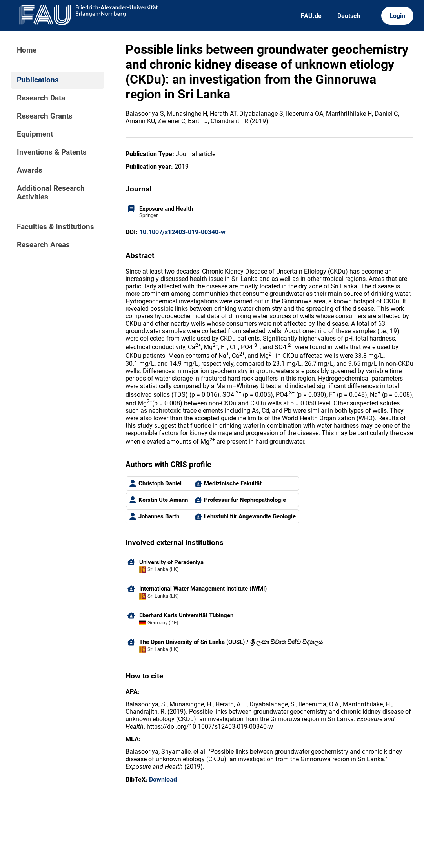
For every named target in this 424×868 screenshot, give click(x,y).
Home (27, 50)
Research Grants (45, 116)
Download (163, 780)
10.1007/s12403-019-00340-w (182, 232)
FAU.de (311, 16)
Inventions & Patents (52, 152)
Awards (30, 170)
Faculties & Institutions (56, 227)
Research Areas (43, 245)
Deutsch (349, 16)
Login (397, 16)
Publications (38, 80)
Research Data (41, 98)
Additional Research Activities (51, 193)
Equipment (35, 134)
